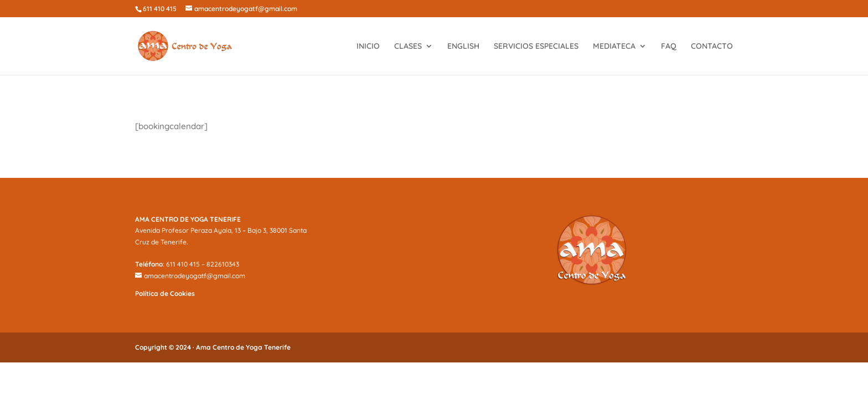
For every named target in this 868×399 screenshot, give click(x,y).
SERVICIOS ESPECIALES (536, 47)
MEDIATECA (614, 47)
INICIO (368, 47)
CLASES (408, 47)
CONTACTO (712, 47)
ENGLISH (463, 47)
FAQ (669, 47)
